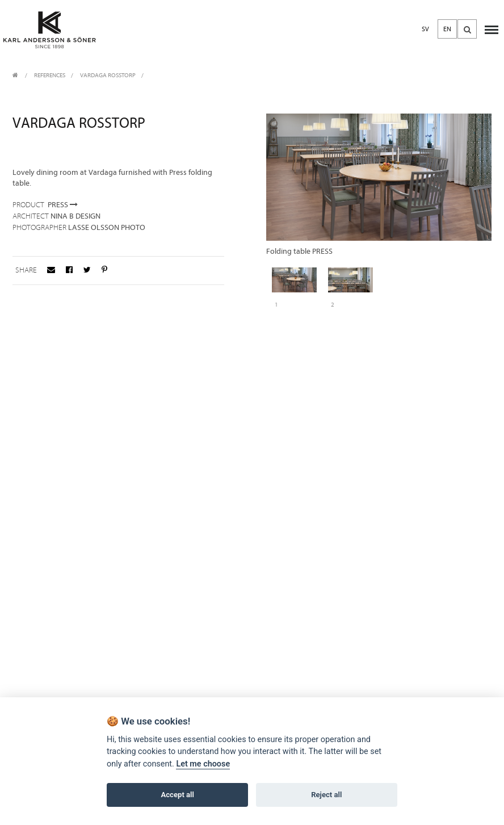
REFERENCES (50, 75)
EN (447, 29)
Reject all (326, 795)
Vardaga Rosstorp (108, 75)
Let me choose (203, 764)
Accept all (178, 795)
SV (425, 29)
